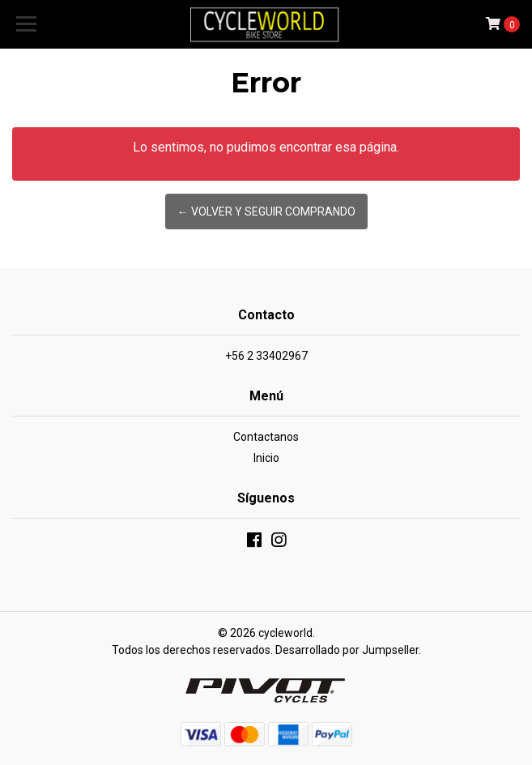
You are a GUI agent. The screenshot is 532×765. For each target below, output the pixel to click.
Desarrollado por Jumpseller (347, 650)
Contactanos (266, 437)
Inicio (266, 458)
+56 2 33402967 (266, 356)
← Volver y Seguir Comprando (266, 212)
